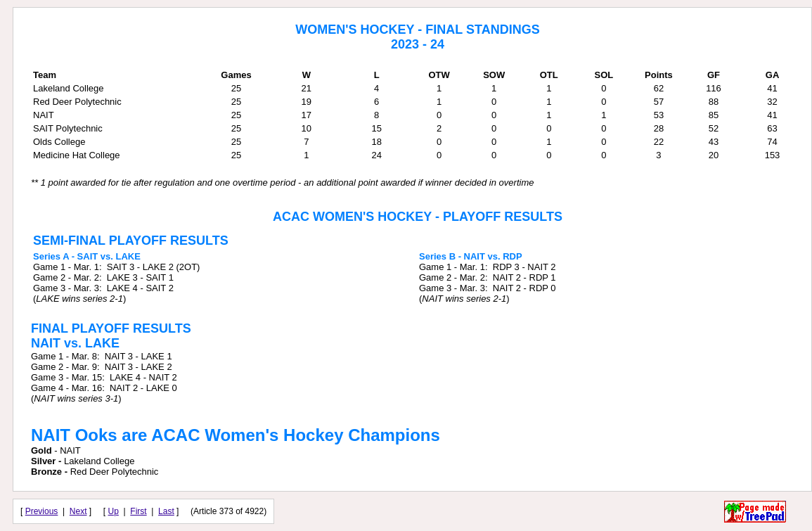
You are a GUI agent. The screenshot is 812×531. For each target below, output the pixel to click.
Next (78, 511)
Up (114, 511)
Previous (42, 511)
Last (166, 511)
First (138, 511)
